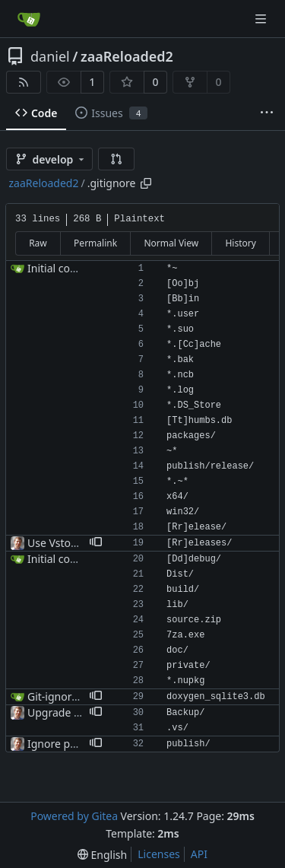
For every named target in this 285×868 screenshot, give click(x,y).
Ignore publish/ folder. (83, 744)
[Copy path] (146, 183)
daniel (50, 56)
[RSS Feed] (24, 82)
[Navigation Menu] (262, 19)
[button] (116, 159)
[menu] (102, 855)
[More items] (267, 113)
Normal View (171, 243)
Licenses (159, 854)
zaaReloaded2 (127, 56)
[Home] (29, 19)
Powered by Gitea (74, 816)
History (240, 243)
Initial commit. (63, 268)
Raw (38, 243)
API (199, 854)
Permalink (95, 243)
